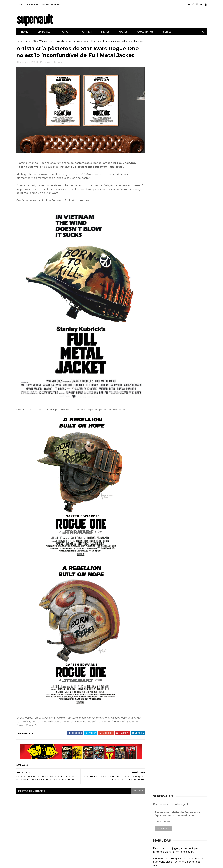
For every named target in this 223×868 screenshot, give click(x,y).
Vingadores (129, 844)
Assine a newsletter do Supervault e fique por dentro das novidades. (177, 60)
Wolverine (89, 850)
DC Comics (128, 809)
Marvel (103, 832)
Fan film (87, 32)
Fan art (66, 32)
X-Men (103, 850)
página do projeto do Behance (106, 404)
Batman (88, 809)
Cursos (160, 145)
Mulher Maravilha (121, 832)
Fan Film (161, 156)
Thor (115, 844)
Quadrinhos (146, 32)
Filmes (106, 32)
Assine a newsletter (51, 4)
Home (20, 4)
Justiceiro (88, 832)
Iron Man (109, 827)
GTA (126, 815)
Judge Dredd (127, 827)
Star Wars (40, 41)
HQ (158, 173)
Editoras (45, 32)
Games (124, 32)
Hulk (131, 821)
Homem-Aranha (114, 821)
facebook (136, 786)
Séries (168, 32)
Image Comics (91, 827)
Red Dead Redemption (109, 838)
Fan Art (29, 41)
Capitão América (107, 809)
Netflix (87, 838)
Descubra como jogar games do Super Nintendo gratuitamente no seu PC (175, 96)
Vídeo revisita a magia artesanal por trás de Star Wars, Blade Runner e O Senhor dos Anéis (177, 108)
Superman (89, 844)
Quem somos (33, 4)
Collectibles (164, 139)
